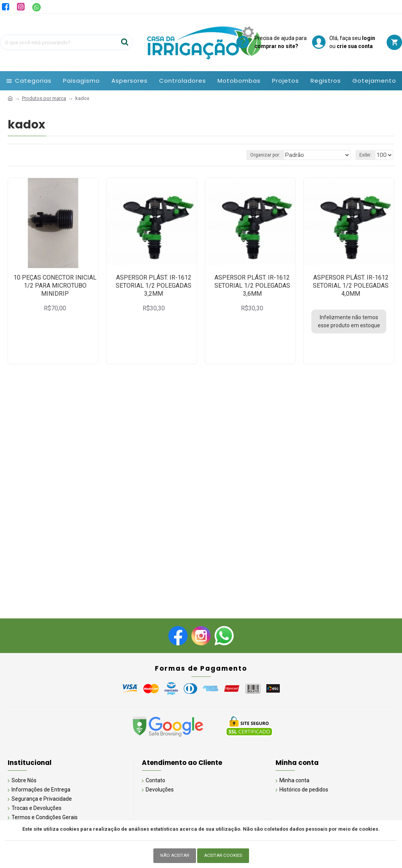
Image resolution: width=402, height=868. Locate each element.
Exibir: (368, 155)
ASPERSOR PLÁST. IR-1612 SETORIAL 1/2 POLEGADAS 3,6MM (252, 286)
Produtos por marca (44, 98)
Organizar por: (279, 155)
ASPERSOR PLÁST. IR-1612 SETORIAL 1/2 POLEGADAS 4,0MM (351, 286)
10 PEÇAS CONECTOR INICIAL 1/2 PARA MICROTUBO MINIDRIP (55, 286)
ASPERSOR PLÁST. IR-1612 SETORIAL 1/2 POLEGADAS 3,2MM (154, 286)
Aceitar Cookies (224, 856)
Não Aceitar (173, 856)
